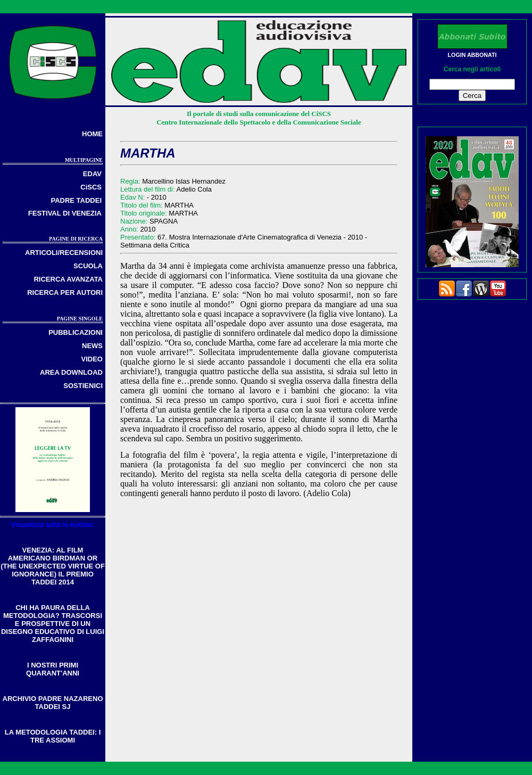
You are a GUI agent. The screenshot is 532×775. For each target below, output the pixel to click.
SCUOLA (88, 266)
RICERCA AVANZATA (68, 279)
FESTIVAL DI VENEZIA (65, 213)
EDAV (92, 174)
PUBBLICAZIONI (76, 332)
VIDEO (92, 359)
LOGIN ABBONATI (472, 55)
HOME (92, 134)
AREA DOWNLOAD (71, 372)
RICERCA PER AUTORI (65, 292)
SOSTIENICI (83, 386)
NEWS (92, 346)
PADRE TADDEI (76, 200)
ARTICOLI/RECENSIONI (64, 253)
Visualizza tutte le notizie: (52, 525)
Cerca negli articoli (472, 69)
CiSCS (91, 187)
